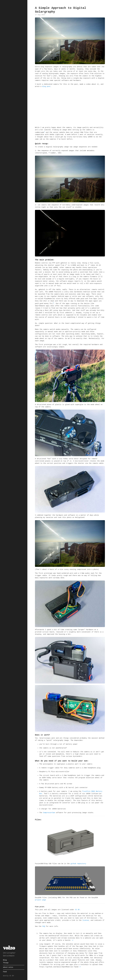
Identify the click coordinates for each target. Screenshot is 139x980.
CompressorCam (49, 812)
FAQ (44, 926)
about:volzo (8, 967)
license (86, 920)
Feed (5, 972)
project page (40, 900)
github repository (78, 863)
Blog (5, 960)
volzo (9, 948)
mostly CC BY (9, 976)
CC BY (77, 910)
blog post (46, 87)
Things (6, 963)
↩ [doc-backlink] (73, 940)
